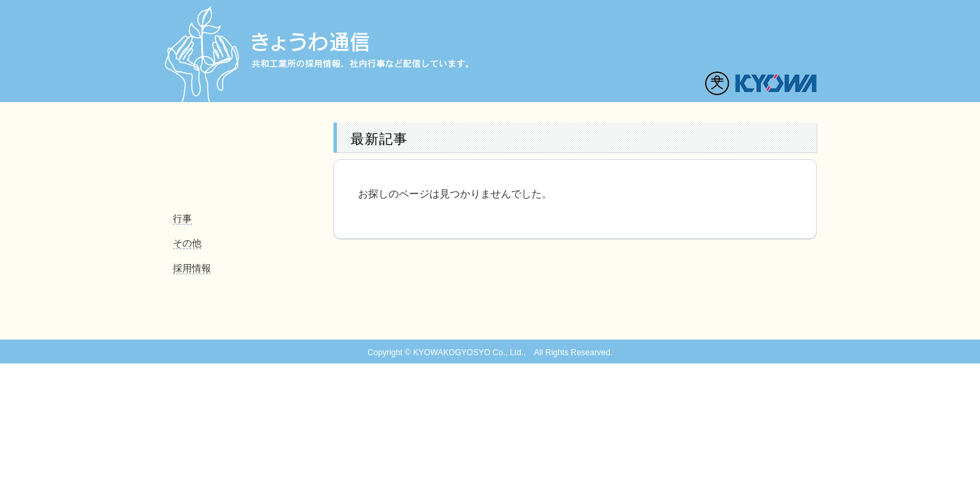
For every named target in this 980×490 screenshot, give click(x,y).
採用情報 (192, 268)
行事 (182, 218)
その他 (187, 243)
